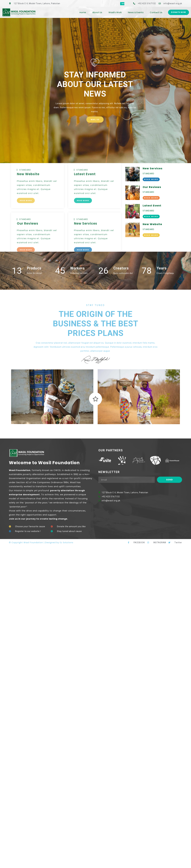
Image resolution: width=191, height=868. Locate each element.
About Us (97, 12)
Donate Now (179, 12)
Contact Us (156, 12)
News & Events (136, 12)
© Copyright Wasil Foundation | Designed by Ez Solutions (41, 542)
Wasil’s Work (115, 12)
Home (83, 12)
